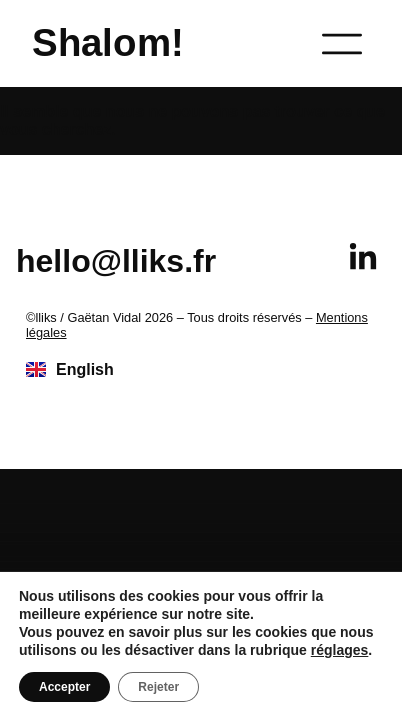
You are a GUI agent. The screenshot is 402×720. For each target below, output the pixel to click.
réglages (340, 650)
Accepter (64, 687)
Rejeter (158, 687)
